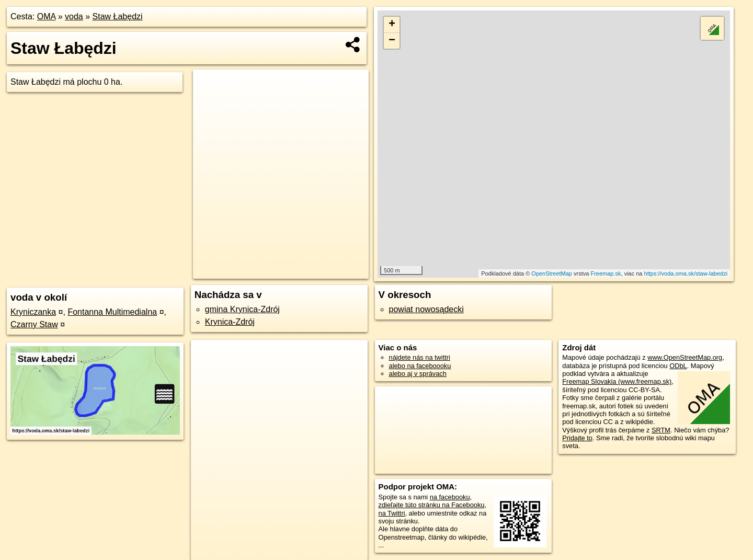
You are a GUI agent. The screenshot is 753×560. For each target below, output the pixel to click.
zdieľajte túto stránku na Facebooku (432, 505)
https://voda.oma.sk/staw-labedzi (686, 273)
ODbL (678, 366)
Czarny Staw (34, 324)
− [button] (392, 41)
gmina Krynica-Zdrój (242, 309)
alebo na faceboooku (420, 366)
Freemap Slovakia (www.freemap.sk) (617, 381)
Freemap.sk (606, 273)
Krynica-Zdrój (230, 322)
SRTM (661, 430)
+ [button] (392, 25)
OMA (47, 16)
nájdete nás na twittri (420, 357)
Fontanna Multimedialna (112, 312)
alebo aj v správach (418, 374)
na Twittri (392, 513)
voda (74, 16)
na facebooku (450, 497)
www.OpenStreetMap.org (685, 357)
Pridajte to (577, 438)
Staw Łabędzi (118, 16)
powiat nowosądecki (426, 309)
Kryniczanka (33, 312)
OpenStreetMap (552, 273)
